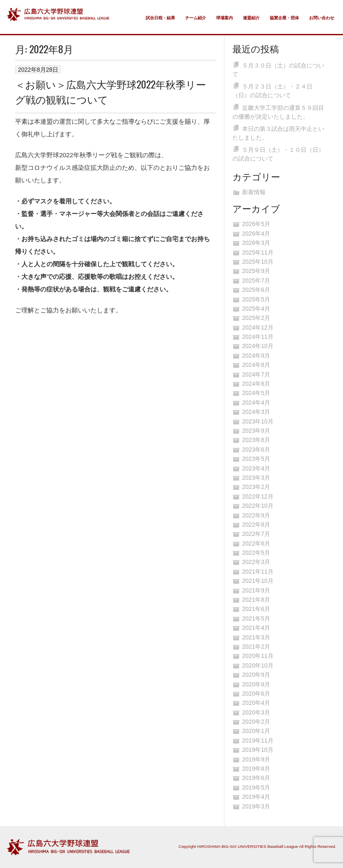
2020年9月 (256, 675)
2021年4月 (256, 628)
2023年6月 (256, 450)
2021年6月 (256, 609)
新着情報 (254, 192)
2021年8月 (256, 600)
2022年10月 (258, 506)
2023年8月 (256, 440)
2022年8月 (256, 525)
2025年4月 (256, 309)
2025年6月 (256, 290)
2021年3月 (256, 637)
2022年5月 (256, 553)
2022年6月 (256, 543)
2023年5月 (256, 459)
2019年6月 (256, 778)
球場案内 (224, 18)
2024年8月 (256, 365)
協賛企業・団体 (284, 18)
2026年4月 (256, 234)
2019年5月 (256, 787)
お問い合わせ (322, 18)
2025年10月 (258, 262)
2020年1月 (256, 731)
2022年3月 (256, 562)
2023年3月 (256, 478)
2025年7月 (256, 281)
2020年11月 (258, 656)
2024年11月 (258, 337)
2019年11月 (258, 741)
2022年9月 (256, 515)
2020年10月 (258, 665)
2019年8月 (256, 769)
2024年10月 (258, 346)
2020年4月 (256, 703)
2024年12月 (258, 327)
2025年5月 (256, 299)
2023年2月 (256, 487)
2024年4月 (256, 403)
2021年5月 (256, 619)
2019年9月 (256, 759)
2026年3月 (256, 243)
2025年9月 (256, 271)
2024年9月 (256, 356)
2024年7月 (256, 374)
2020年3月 (256, 712)
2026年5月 (256, 224)
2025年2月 (256, 318)
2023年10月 (258, 421)
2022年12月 (258, 496)
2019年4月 (256, 797)
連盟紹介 (251, 18)
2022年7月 (256, 534)
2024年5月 (256, 393)
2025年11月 (258, 252)
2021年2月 (256, 647)
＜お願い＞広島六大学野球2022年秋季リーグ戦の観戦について (111, 91)
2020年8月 (256, 684)
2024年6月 (256, 384)
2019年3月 (256, 806)
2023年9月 (256, 431)
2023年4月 (256, 468)
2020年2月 (256, 722)
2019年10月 (258, 750)
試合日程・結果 (160, 18)
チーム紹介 (196, 18)
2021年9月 (256, 590)
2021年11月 (258, 572)
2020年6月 (256, 694)
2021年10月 (258, 581)
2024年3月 (256, 412)
